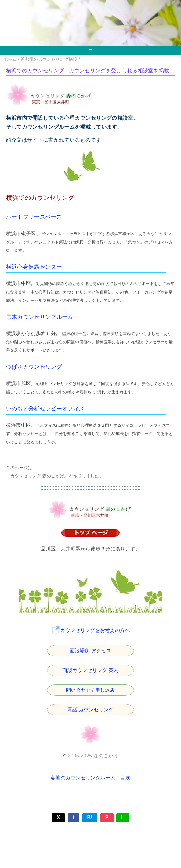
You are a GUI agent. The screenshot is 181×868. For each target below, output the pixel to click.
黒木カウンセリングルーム (40, 317)
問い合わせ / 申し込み (90, 690)
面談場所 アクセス (90, 651)
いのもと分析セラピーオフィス (45, 409)
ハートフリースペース (34, 217)
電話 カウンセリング (91, 710)
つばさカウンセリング (34, 367)
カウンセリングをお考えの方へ (90, 630)
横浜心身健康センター (34, 267)
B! (90, 817)
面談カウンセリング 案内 (90, 670)
